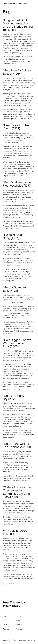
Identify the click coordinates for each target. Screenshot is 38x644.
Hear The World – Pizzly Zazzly (16, 3)
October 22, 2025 (9, 584)
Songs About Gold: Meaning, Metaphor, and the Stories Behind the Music (18, 25)
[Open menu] (34, 3)
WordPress (32, 640)
